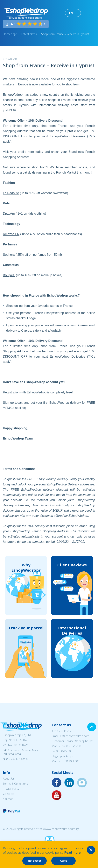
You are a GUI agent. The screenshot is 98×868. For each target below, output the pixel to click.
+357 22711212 (62, 731)
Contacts (9, 794)
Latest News (29, 34)
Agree (63, 861)
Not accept (34, 861)
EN (71, 13)
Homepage (10, 34)
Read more (73, 853)
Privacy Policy (11, 789)
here (31, 152)
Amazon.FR (11, 234)
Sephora (9, 255)
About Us (9, 779)
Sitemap (8, 799)
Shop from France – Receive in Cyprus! (65, 34)
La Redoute (11, 193)
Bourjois (9, 275)
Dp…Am (9, 214)
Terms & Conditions (15, 784)
